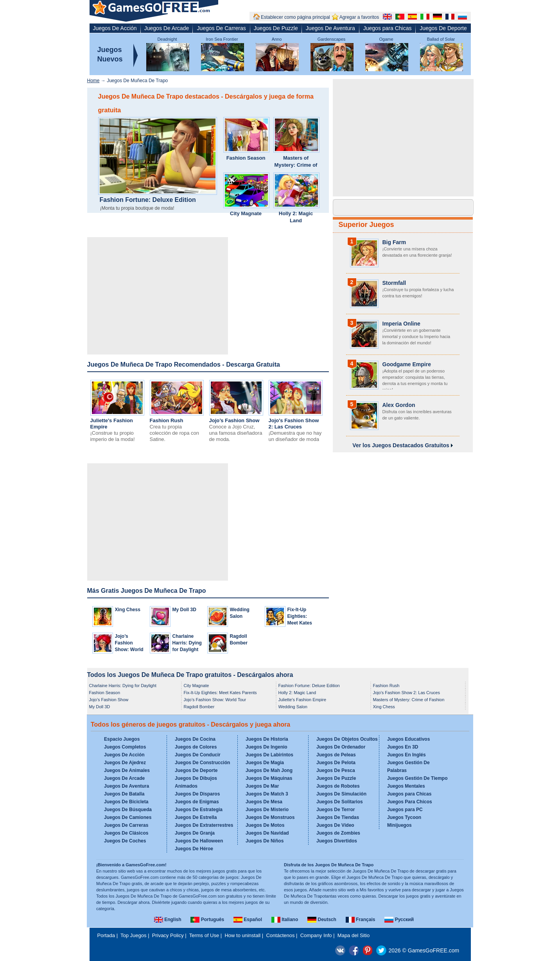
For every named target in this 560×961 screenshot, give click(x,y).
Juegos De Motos (265, 825)
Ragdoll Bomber (199, 707)
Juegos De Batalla (124, 794)
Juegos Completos (125, 747)
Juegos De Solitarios (340, 802)
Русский (399, 920)
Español (248, 920)
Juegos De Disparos (197, 794)
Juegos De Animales (127, 770)
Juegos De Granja (195, 833)
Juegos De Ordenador (341, 747)
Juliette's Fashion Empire (302, 700)
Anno (277, 39)
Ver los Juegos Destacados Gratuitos (402, 445)
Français (361, 920)
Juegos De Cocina (195, 739)
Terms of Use (204, 935)
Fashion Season (246, 158)
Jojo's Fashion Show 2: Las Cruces (294, 424)
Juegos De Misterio (267, 810)
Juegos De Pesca (336, 770)
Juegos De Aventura (330, 28)
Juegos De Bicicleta (126, 802)
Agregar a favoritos (359, 17)
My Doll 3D (184, 610)
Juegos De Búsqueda (128, 810)
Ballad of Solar (441, 39)
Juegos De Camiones (128, 817)
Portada (106, 935)
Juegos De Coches (125, 841)
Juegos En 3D (403, 747)
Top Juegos (134, 935)
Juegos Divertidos (337, 841)
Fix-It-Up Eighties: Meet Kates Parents (220, 693)
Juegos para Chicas (388, 28)
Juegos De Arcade (167, 28)
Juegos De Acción (115, 28)
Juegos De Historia (267, 739)
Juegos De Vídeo (335, 825)
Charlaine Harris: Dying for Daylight (187, 643)
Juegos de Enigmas (197, 802)
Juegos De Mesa (264, 802)
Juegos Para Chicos (410, 802)
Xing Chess (128, 610)
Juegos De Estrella (196, 817)
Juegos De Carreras (221, 28)
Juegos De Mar (262, 786)
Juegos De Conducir (198, 755)
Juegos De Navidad (267, 833)
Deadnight (167, 39)
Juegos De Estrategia (199, 810)
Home (93, 81)
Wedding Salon (293, 707)
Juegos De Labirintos (269, 755)
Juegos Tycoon (404, 817)
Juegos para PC (405, 810)
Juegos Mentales (406, 786)
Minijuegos (399, 825)
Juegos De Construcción (202, 763)
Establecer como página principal (295, 17)
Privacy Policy (168, 935)
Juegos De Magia (265, 763)
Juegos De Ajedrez (125, 763)
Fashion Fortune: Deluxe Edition (148, 200)
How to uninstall (242, 935)
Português (207, 920)
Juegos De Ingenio (267, 747)
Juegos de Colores (196, 747)
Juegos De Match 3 (267, 794)
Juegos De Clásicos (126, 833)
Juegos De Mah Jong (269, 770)
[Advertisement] (158, 296)
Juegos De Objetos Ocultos (347, 739)
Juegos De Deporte (443, 28)
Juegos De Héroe (194, 849)
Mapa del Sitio (354, 935)
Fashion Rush (167, 420)
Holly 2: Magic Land (296, 217)
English (168, 920)
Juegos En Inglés (407, 755)
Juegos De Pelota (336, 763)
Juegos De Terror (336, 810)
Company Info (316, 935)
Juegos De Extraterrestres (204, 825)
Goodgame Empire (407, 364)
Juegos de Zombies (338, 833)
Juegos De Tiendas (338, 817)
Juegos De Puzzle (276, 28)
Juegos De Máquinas (269, 778)
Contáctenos (280, 935)
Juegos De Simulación (341, 794)
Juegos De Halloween (199, 841)
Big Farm (394, 242)
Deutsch (322, 920)
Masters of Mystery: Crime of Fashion (296, 165)
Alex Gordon (399, 405)
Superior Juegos (366, 225)
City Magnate (246, 213)
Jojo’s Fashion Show (234, 420)
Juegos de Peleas (336, 755)
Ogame (386, 39)
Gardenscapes (332, 39)
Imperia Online (401, 324)
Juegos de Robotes (338, 786)
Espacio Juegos (122, 739)
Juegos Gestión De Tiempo (417, 778)
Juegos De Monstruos (270, 817)
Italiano (285, 920)
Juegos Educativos (408, 739)
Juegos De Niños (265, 841)
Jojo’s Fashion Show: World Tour (215, 700)
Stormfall (394, 283)
